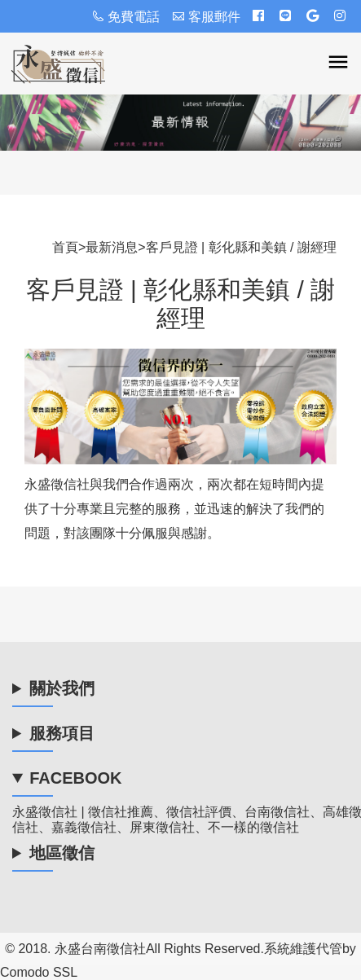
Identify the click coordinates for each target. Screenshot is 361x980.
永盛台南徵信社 (100, 949)
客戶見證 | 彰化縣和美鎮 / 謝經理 (241, 247)
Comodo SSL (39, 972)
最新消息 (112, 247)
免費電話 (125, 17)
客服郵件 (206, 17)
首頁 (65, 247)
